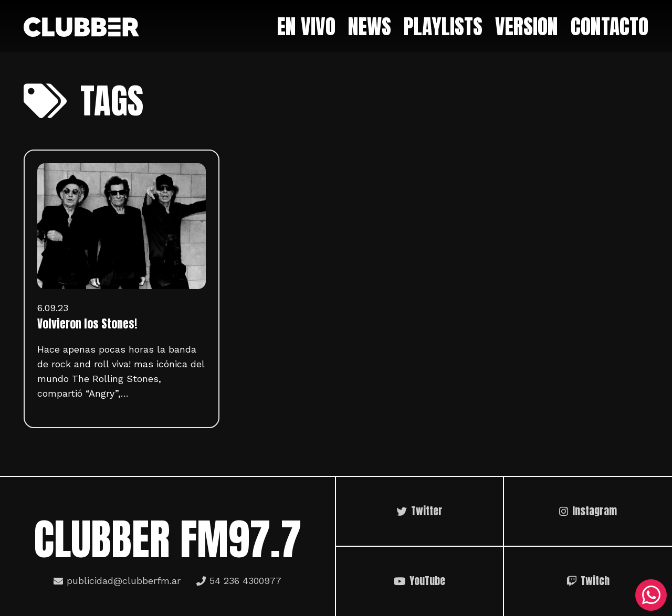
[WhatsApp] (651, 595)
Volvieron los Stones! (87, 324)
